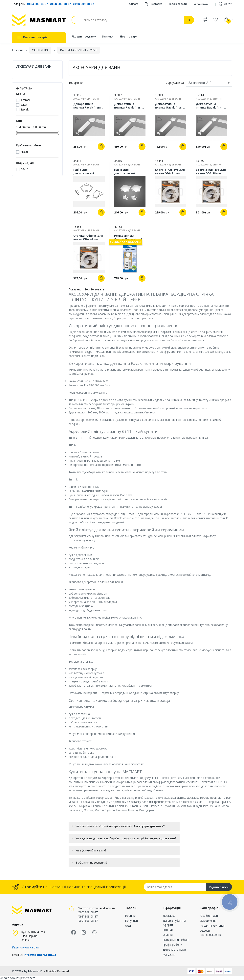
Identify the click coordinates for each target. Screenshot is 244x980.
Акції (128, 926)
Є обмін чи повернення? (91, 862)
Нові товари (129, 36)
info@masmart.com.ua (40, 955)
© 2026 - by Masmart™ (28, 971)
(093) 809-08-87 (61, 4)
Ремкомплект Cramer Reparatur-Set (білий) (130, 237)
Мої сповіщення (211, 935)
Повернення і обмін (176, 940)
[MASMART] (39, 20)
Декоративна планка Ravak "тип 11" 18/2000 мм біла (128, 106)
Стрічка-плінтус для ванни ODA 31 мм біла (170, 172)
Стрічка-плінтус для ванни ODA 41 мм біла (88, 237)
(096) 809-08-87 (37, 4)
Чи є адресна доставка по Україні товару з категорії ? (126, 838)
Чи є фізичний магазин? (91, 850)
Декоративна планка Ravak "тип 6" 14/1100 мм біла (171, 106)
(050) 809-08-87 (84, 4)
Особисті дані (209, 916)
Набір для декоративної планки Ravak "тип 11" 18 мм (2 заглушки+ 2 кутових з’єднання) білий (89, 172)
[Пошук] (128, 20)
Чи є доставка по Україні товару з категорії (120, 826)
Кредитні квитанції (213, 926)
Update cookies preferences (18, 978)
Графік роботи (178, 4)
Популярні (132, 921)
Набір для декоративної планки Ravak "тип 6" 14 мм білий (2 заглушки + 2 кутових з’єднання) (130, 172)
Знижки (108, 36)
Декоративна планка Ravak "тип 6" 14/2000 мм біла (211, 106)
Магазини (169, 955)
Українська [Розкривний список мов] (201, 4)
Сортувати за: (175, 83)
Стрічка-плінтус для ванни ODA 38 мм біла (211, 172)
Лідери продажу (84, 36)
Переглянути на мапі (26, 947)
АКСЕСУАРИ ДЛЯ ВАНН (34, 67)
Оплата (134, 4)
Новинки (131, 916)
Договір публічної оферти (175, 923)
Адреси (205, 931)
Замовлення (209, 921)
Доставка (154, 4)
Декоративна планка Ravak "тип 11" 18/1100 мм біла (87, 106)
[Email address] (175, 887)
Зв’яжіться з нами (174, 950)
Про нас (168, 930)
